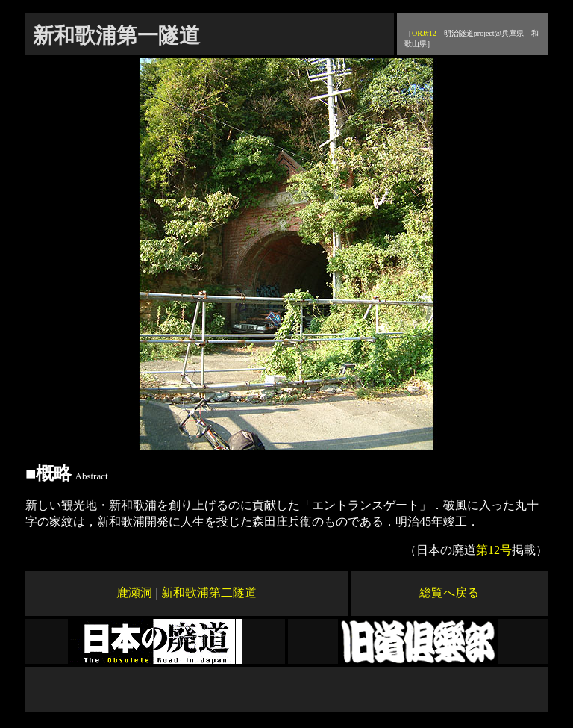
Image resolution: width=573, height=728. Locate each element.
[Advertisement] (286, 689)
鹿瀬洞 (134, 592)
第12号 (494, 550)
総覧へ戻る (449, 592)
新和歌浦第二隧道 (209, 592)
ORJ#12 (424, 33)
